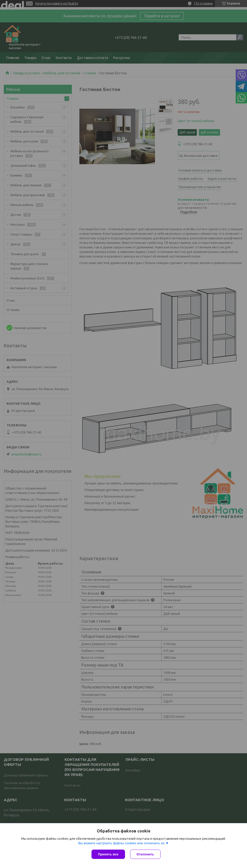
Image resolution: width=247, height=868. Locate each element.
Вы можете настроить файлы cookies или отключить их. (122, 843)
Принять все (108, 854)
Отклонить (145, 854)
